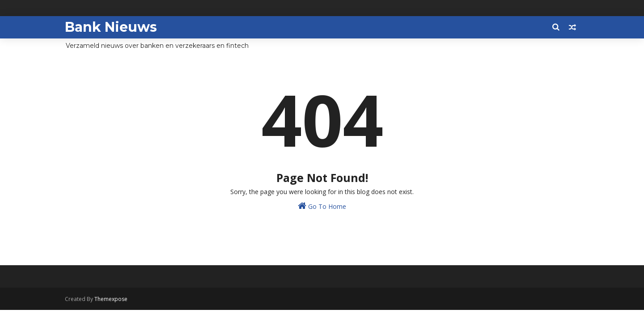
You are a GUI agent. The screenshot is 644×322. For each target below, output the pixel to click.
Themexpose (111, 299)
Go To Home (322, 206)
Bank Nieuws (111, 27)
